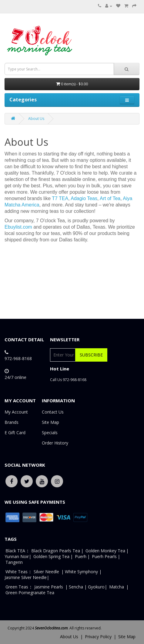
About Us (36, 119)
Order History (55, 443)
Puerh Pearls (104, 556)
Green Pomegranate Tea (30, 593)
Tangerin (14, 562)
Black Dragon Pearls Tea (56, 551)
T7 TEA (60, 198)
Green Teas (17, 587)
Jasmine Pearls (49, 587)
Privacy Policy (98, 637)
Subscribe (91, 355)
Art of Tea (110, 198)
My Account (16, 412)
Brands (12, 422)
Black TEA (15, 551)
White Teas (17, 572)
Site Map (50, 422)
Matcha (117, 587)
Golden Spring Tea (51, 556)
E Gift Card (15, 433)
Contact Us (53, 412)
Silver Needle (47, 572)
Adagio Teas (84, 198)
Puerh (81, 556)
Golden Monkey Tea (105, 551)
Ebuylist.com (18, 227)
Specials (50, 433)
